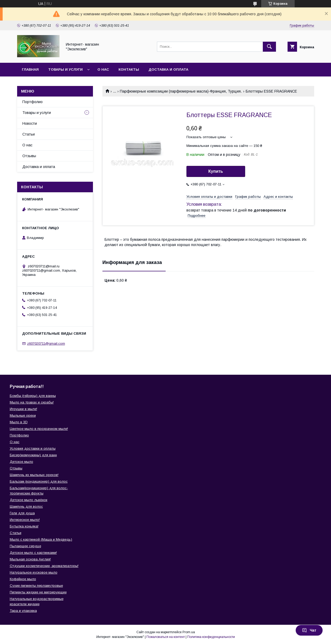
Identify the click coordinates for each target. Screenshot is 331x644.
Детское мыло (21, 462)
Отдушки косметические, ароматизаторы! (44, 566)
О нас (103, 69)
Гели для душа (22, 513)
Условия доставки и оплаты (33, 448)
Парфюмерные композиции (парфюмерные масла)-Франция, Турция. (181, 91)
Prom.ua (189, 632)
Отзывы (29, 156)
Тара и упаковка (23, 611)
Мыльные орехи (23, 415)
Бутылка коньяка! (24, 526)
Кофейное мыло (23, 579)
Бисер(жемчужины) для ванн (33, 455)
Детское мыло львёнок (29, 500)
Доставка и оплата (168, 69)
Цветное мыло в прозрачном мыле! (39, 429)
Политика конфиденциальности (211, 637)
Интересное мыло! (25, 520)
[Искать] (269, 47)
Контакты (129, 69)
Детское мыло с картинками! (33, 553)
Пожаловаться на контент (166, 637)
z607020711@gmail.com (46, 343)
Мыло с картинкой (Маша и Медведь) (41, 539)
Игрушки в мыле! (23, 409)
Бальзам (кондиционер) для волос (39, 481)
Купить (216, 171)
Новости (30, 123)
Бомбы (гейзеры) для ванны (33, 396)
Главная (30, 69)
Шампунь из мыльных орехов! (34, 475)
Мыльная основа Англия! (30, 559)
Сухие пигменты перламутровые (36, 586)
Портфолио (33, 102)
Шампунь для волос (26, 506)
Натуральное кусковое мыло (34, 572)
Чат (309, 630)
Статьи (29, 134)
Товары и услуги (65, 69)
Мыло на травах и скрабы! (32, 402)
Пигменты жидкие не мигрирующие (38, 592)
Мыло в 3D (19, 422)
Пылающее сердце (25, 546)
